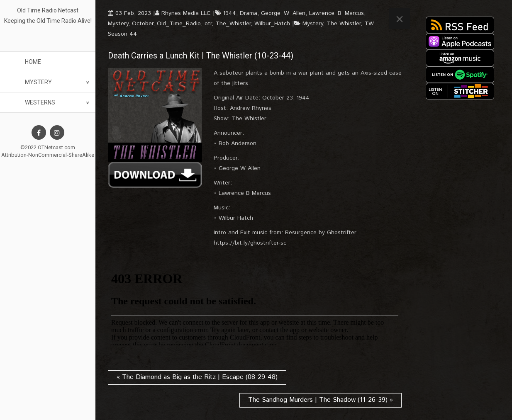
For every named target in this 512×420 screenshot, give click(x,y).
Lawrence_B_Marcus (336, 13)
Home (33, 62)
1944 (230, 13)
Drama (249, 13)
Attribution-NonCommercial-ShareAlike (48, 155)
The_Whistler (233, 24)
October (143, 24)
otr (208, 24)
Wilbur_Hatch (272, 24)
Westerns (40, 102)
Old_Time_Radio (179, 24)
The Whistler (344, 24)
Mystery (38, 82)
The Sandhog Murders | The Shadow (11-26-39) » (321, 400)
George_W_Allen (283, 13)
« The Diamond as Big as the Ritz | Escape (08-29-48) (197, 377)
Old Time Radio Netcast (48, 10)
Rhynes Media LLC (186, 13)
